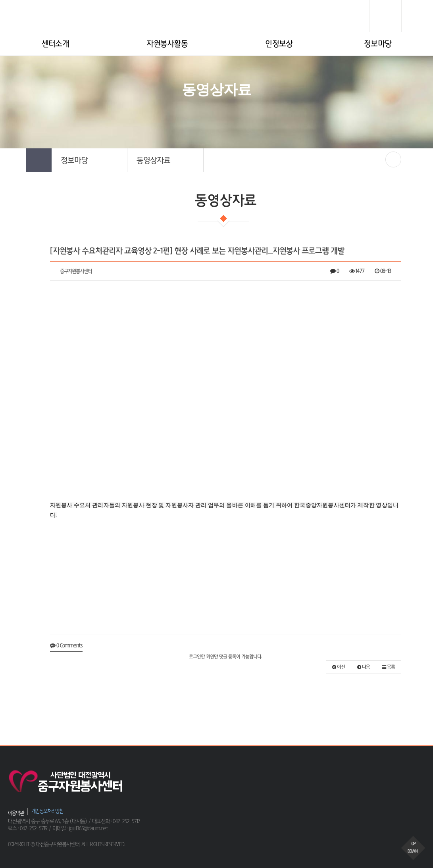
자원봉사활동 (167, 44)
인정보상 (279, 44)
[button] (89, 160)
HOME (174, 115)
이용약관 (16, 813)
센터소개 (55, 44)
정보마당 (378, 44)
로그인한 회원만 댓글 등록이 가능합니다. (225, 657)
